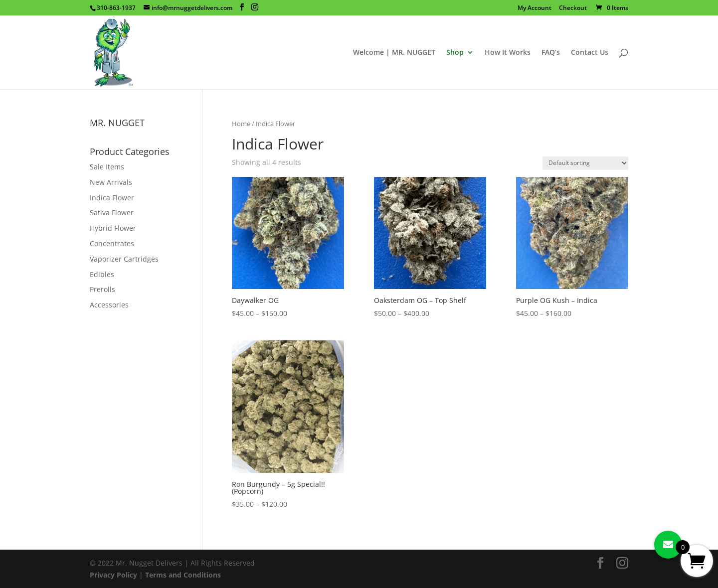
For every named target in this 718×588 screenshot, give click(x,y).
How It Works (508, 53)
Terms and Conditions (183, 575)
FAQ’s (551, 53)
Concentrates (112, 243)
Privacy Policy (113, 575)
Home (241, 124)
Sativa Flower (112, 213)
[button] (668, 545)
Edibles (102, 274)
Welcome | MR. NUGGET (394, 53)
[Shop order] (585, 163)
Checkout (573, 8)
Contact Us (590, 53)
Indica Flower (112, 198)
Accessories (109, 305)
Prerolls (102, 289)
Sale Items (107, 167)
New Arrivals (111, 182)
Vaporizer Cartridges (124, 259)
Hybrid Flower (113, 228)
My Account (535, 8)
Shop (455, 53)
